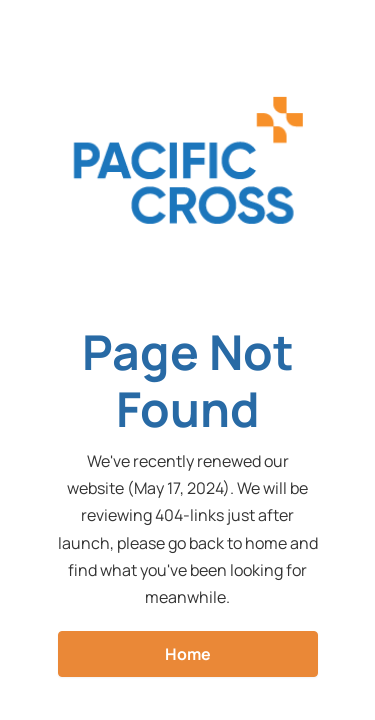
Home (188, 654)
